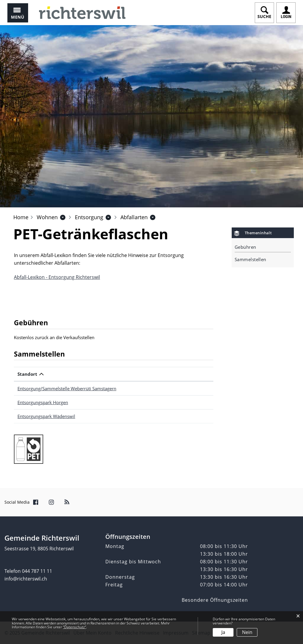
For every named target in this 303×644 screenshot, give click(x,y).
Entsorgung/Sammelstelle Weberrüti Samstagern (67, 388)
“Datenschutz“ (75, 627)
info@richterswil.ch (26, 579)
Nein (247, 632)
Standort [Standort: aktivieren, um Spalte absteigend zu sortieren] (27, 374)
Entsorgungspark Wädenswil (46, 416)
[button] (47, 217)
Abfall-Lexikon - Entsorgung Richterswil (57, 277)
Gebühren (245, 247)
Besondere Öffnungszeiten (215, 600)
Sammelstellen (250, 259)
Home (21, 217)
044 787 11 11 (37, 571)
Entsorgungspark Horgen (43, 402)
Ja (223, 632)
